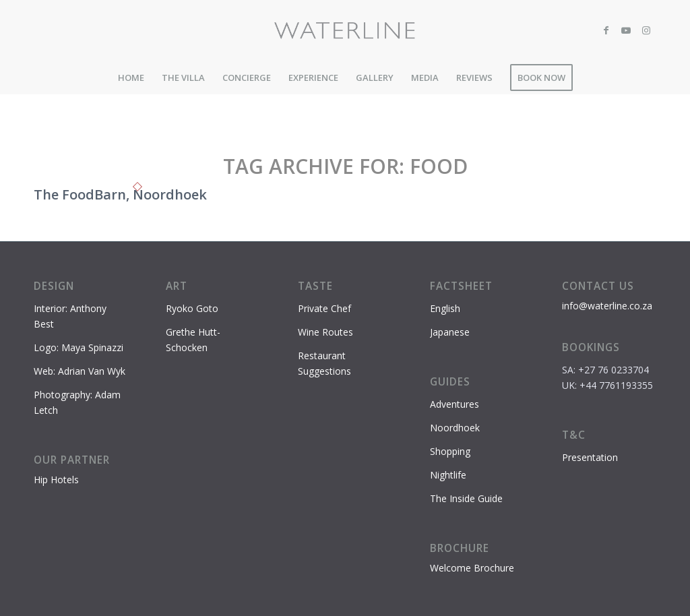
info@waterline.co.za (607, 306)
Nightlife (448, 475)
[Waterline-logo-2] (345, 30)
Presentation (590, 457)
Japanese (450, 332)
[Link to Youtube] (626, 30)
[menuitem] (131, 78)
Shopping (450, 451)
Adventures (454, 404)
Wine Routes (325, 332)
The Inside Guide (466, 498)
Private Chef (324, 308)
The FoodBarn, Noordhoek (120, 194)
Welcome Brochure (472, 568)
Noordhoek (455, 428)
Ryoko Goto (192, 308)
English (445, 308)
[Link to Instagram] (646, 30)
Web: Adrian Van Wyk (80, 371)
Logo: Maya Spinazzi (79, 347)
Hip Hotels (56, 480)
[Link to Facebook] (606, 30)
